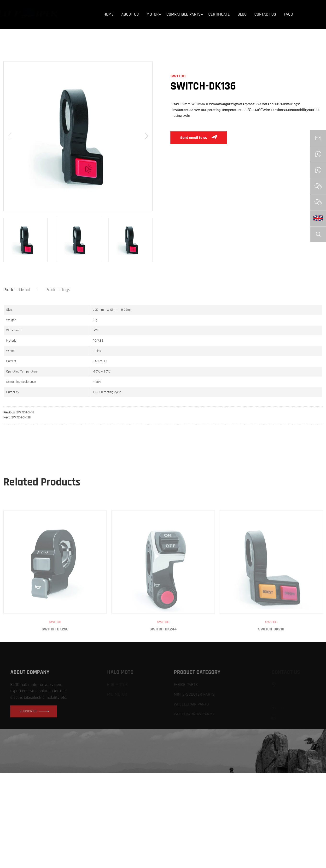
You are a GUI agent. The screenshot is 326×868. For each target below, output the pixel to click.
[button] (10, 136)
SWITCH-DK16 (25, 412)
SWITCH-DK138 (21, 417)
